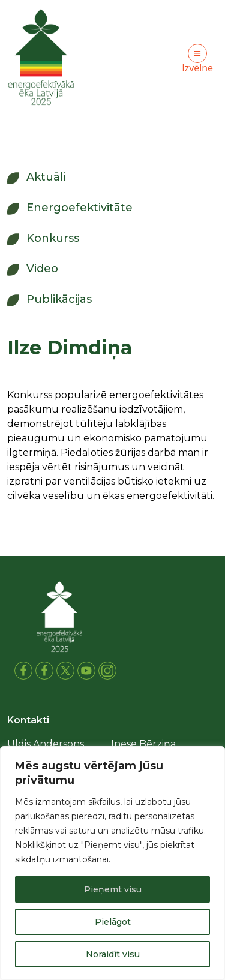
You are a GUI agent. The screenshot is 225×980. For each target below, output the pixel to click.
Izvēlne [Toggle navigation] (197, 59)
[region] (112, 863)
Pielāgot (113, 922)
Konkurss (53, 238)
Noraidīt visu (113, 954)
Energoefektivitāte (79, 208)
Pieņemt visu (113, 889)
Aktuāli (46, 177)
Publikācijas (59, 299)
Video (42, 269)
